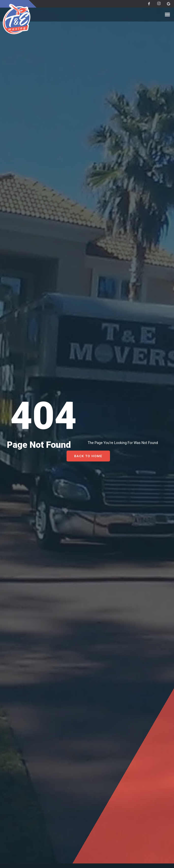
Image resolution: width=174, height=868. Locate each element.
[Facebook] (147, 4)
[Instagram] (157, 4)
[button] (167, 15)
